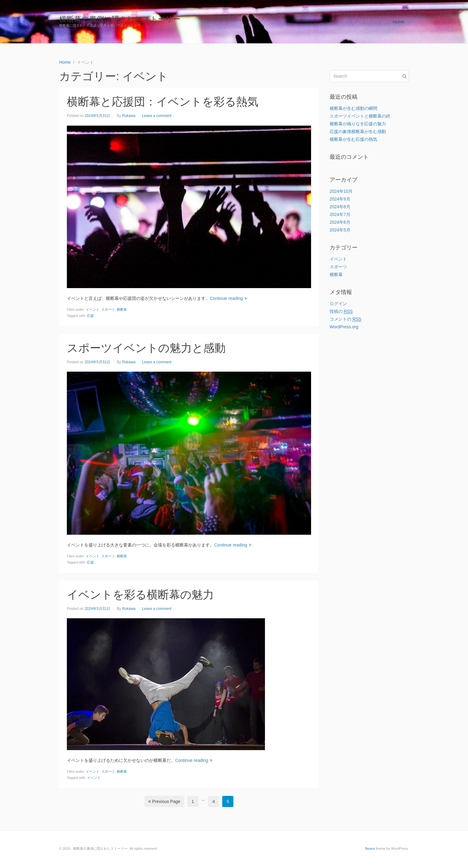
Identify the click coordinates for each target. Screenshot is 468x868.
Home (399, 22)
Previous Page (164, 801)
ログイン (338, 304)
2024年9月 (340, 199)
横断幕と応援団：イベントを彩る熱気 (163, 102)
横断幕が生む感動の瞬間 (353, 108)
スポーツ (108, 309)
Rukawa (129, 116)
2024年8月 (340, 207)
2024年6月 (340, 222)
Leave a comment (157, 116)
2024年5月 (340, 230)
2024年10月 (341, 191)
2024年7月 (340, 214)
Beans (370, 849)
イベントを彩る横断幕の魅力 (140, 595)
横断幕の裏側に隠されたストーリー (120, 19)
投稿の (341, 311)
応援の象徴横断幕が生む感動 (358, 132)
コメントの (346, 319)
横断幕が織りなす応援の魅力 (358, 124)
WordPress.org (344, 327)
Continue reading (228, 298)
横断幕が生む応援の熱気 (353, 139)
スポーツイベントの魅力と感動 (146, 348)
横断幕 (122, 309)
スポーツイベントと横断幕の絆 (360, 116)
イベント (93, 309)
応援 (90, 316)
